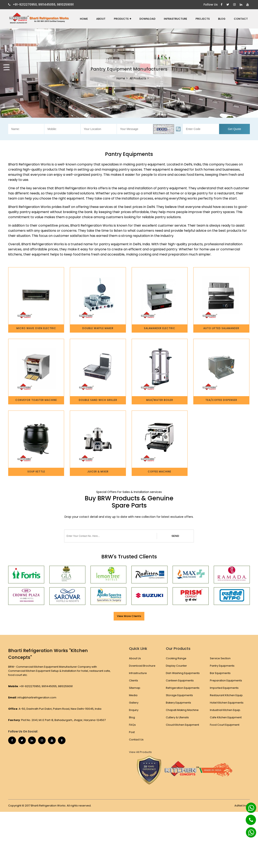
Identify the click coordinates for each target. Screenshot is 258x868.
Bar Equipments (221, 673)
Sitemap (135, 688)
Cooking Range (176, 658)
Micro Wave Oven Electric (36, 328)
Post (132, 732)
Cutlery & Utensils (177, 717)
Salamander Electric (160, 328)
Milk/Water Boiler (160, 400)
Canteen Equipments (180, 680)
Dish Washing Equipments (183, 673)
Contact (241, 19)
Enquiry (134, 710)
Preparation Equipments (226, 680)
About (101, 19)
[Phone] (248, 817)
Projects (203, 19)
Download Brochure (142, 666)
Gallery (134, 703)
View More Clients (129, 616)
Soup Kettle (36, 472)
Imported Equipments (225, 688)
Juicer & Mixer (98, 472)
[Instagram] (235, 5)
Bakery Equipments (178, 703)
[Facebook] (222, 5)
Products (123, 19)
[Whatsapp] (249, 806)
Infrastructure (175, 19)
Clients (134, 680)
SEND (175, 536)
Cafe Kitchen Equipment (226, 717)
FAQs (132, 725)
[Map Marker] (64, 741)
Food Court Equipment (225, 725)
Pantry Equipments (222, 666)
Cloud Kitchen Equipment (182, 725)
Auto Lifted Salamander (221, 328)
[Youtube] (248, 5)
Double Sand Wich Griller (98, 400)
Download (147, 19)
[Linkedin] (242, 5)
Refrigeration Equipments (183, 688)
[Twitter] (228, 5)
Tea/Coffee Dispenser (221, 400)
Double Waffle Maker (98, 328)
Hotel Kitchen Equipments (227, 703)
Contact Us (136, 740)
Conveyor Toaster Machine (36, 400)
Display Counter (176, 666)
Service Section (220, 658)
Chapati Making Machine (182, 710)
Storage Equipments (179, 695)
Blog (222, 19)
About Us (135, 658)
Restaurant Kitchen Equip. (227, 695)
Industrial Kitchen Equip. (226, 710)
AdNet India (242, 806)
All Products (138, 78)
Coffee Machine (160, 472)
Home (84, 19)
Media (133, 695)
